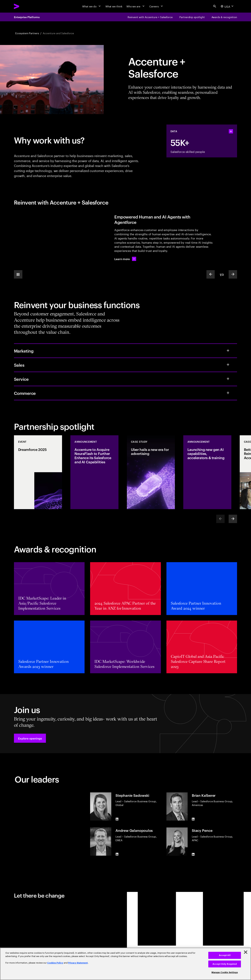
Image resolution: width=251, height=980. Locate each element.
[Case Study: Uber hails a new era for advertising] (151, 472)
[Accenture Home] (25, 6)
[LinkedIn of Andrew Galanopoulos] (117, 854)
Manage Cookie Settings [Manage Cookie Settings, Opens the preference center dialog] (225, 972)
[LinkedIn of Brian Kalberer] (193, 819)
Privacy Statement (78, 963)
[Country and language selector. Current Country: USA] (227, 6)
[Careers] (156, 6)
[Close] (246, 952)
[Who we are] (136, 6)
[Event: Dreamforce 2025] (38, 472)
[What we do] (92, 6)
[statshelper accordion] (231, 131)
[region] (125, 964)
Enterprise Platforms (27, 17)
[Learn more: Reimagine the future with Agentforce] (125, 259)
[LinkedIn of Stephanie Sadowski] (117, 819)
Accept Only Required (225, 964)
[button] (30, 738)
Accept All (225, 955)
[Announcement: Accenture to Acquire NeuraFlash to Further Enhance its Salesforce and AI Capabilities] (94, 472)
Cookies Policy (55, 963)
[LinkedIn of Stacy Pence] (193, 854)
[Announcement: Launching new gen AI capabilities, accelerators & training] (207, 472)
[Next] (233, 519)
